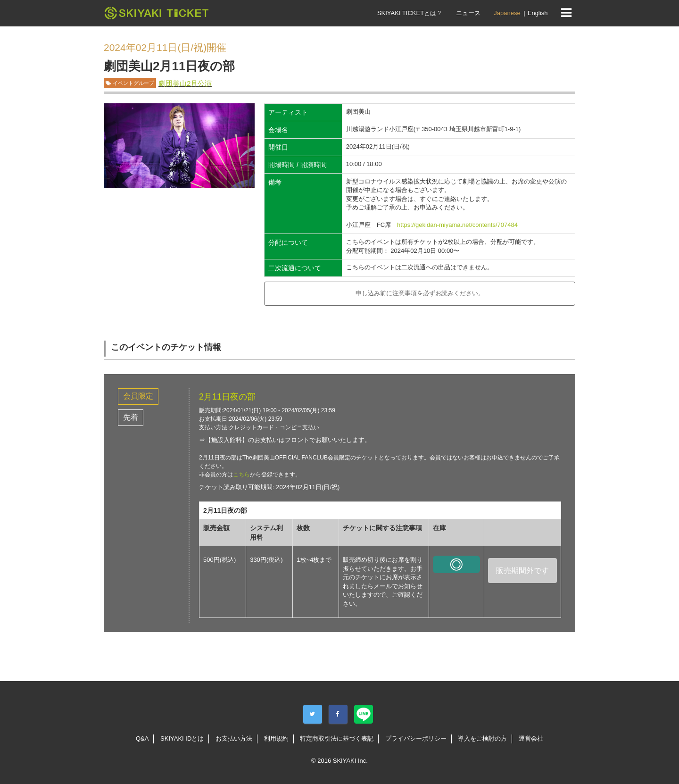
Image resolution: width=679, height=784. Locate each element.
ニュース (468, 13)
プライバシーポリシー (416, 738)
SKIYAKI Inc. (350, 761)
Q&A (142, 738)
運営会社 (531, 738)
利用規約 (276, 738)
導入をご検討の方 (482, 738)
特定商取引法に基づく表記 (337, 738)
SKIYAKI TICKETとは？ (410, 13)
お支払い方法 (234, 738)
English (538, 13)
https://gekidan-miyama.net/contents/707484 (457, 225)
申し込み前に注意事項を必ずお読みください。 (420, 293)
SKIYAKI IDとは (182, 738)
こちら (241, 475)
